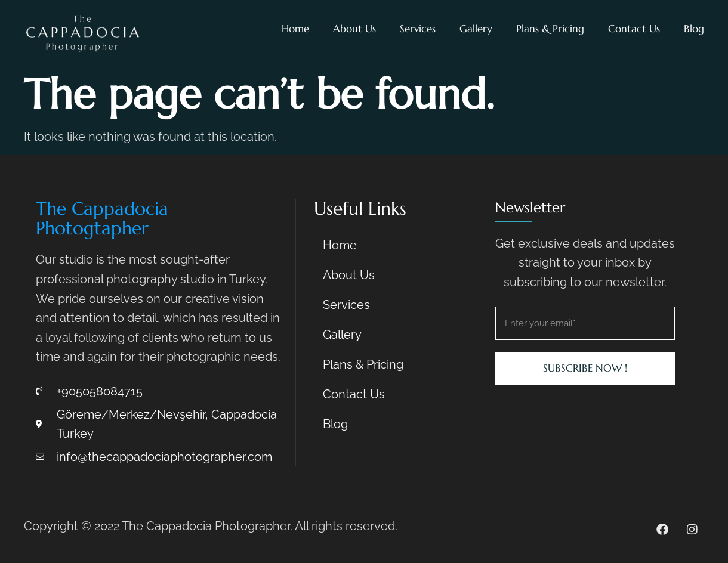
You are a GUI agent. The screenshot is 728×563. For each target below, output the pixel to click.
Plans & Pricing (550, 29)
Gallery (476, 29)
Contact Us (634, 29)
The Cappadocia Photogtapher (102, 218)
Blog (694, 29)
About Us (354, 29)
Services (418, 29)
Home (295, 29)
